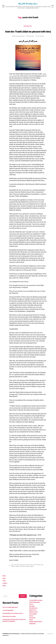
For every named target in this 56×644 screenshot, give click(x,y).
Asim (32, 570)
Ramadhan (32, 623)
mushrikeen (23, 571)
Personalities (28, 26)
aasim (12, 570)
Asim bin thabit (37, 570)
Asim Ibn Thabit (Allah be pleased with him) (28, 34)
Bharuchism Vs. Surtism (9, 621)
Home (5, 581)
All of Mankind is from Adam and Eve (13, 618)
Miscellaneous (33, 613)
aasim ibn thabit (26, 570)
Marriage (32, 611)
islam (42, 570)
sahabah (32, 571)
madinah (13, 571)
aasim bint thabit (18, 570)
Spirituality (32, 629)
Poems (31, 621)
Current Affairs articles (36, 605)
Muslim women (34, 617)
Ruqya (31, 625)
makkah (17, 571)
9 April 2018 (31, 41)
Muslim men (33, 615)
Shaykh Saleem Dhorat (36, 627)
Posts (5, 586)
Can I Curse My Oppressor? (10, 612)
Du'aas (31, 609)
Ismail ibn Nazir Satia (20, 41)
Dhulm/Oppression (35, 607)
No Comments (41, 41)
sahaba (28, 571)
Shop (4, 583)
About (5, 591)
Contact (6, 588)
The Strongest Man (8, 615)
